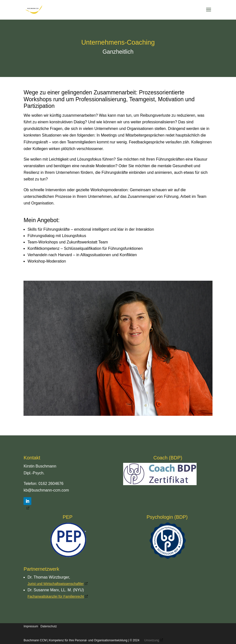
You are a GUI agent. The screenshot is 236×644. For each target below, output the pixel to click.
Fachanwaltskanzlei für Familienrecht (56, 596)
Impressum (31, 626)
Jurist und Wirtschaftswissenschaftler (56, 584)
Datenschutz (49, 626)
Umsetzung (152, 640)
